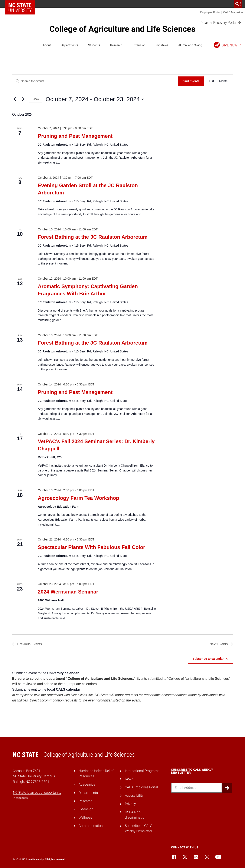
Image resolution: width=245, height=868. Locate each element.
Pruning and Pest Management (75, 136)
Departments (70, 45)
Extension (139, 45)
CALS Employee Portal (141, 787)
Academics (87, 784)
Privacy (130, 804)
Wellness (85, 817)
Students (94, 45)
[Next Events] (23, 99)
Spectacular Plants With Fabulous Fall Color (91, 547)
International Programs (142, 771)
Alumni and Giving (190, 45)
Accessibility (134, 795)
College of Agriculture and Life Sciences (122, 29)
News (129, 779)
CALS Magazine (233, 12)
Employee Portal (210, 12)
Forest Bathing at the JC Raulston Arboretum (93, 237)
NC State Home (20, 7)
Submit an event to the (45, 673)
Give (228, 45)
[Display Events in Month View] (223, 81)
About (47, 45)
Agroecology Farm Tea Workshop (78, 498)
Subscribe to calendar (208, 659)
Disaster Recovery (221, 23)
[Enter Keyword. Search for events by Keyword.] (95, 81)
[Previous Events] (15, 99)
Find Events (191, 81)
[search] (238, 4)
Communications (92, 826)
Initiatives (162, 45)
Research (116, 45)
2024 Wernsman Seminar (68, 592)
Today (36, 99)
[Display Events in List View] (211, 81)
